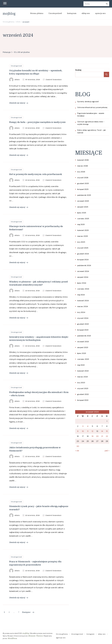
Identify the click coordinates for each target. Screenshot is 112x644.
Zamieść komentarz (54, 80)
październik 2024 (84, 265)
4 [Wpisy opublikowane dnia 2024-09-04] (88, 426)
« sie (77, 451)
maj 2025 (81, 224)
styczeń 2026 (83, 178)
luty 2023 (81, 383)
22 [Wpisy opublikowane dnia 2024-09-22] (107, 436)
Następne (28, 612)
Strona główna (37, 13)
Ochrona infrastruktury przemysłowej (92, 107)
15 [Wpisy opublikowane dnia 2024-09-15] (107, 431)
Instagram (72, 13)
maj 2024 (81, 295)
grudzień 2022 (83, 394)
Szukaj (78, 70)
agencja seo (100, 13)
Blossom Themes (35, 636)
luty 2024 (81, 312)
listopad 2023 (83, 330)
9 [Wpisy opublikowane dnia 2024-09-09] (78, 431)
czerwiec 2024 (83, 289)
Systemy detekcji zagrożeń (88, 102)
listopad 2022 (83, 400)
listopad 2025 (83, 189)
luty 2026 (81, 172)
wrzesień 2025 (83, 201)
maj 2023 (81, 365)
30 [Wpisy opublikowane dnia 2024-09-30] (78, 446)
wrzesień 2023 (83, 342)
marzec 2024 (83, 306)
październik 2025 (84, 195)
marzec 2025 (83, 236)
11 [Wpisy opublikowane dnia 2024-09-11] (88, 431)
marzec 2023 (83, 377)
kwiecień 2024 (83, 301)
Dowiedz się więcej (19, 103)
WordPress (12, 638)
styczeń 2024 (83, 318)
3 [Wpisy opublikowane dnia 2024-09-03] (83, 426)
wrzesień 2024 (83, 271)
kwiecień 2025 (83, 230)
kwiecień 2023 (83, 371)
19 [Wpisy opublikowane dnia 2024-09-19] (92, 436)
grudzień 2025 (83, 183)
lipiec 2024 (82, 283)
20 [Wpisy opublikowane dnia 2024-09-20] (97, 436)
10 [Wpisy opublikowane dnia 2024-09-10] (83, 431)
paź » (107, 451)
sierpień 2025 (83, 207)
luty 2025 (81, 242)
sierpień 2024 (83, 277)
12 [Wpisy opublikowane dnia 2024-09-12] (92, 431)
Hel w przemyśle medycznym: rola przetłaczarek (36, 174)
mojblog (9, 13)
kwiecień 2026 (83, 160)
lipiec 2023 (82, 353)
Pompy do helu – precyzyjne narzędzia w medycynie (37, 122)
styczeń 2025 (83, 248)
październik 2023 (84, 336)
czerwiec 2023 (83, 359)
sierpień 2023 (83, 347)
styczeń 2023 (83, 388)
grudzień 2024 (83, 254)
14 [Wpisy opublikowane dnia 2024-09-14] (102, 431)
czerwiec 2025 (83, 219)
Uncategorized (55, 13)
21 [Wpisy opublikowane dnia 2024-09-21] (102, 436)
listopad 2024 (83, 260)
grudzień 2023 (83, 324)
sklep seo (86, 13)
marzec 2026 (83, 166)
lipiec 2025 (82, 213)
